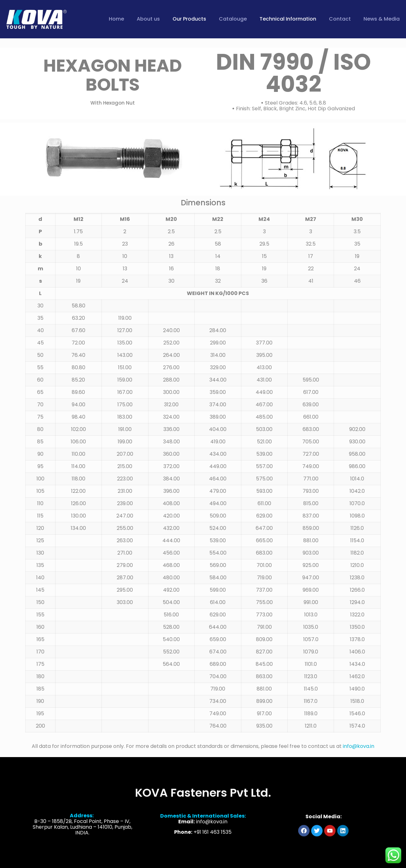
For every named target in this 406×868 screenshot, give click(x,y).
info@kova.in (359, 746)
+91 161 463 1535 (213, 848)
